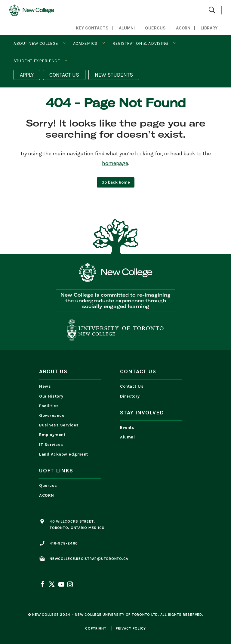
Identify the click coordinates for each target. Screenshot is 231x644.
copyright (96, 628)
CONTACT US (64, 75)
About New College (36, 43)
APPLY (27, 75)
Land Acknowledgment (65, 454)
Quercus (48, 485)
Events (127, 427)
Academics (85, 43)
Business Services (59, 425)
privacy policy (131, 628)
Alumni (127, 28)
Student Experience (37, 61)
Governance (52, 415)
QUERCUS (155, 28)
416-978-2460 (64, 543)
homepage (115, 163)
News (45, 386)
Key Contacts (92, 28)
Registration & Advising (140, 43)
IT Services (51, 445)
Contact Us (132, 386)
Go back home (116, 182)
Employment (52, 435)
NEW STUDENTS (114, 75)
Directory (130, 396)
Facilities (49, 406)
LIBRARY (209, 28)
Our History (51, 396)
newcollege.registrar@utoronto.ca (89, 559)
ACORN (183, 28)
